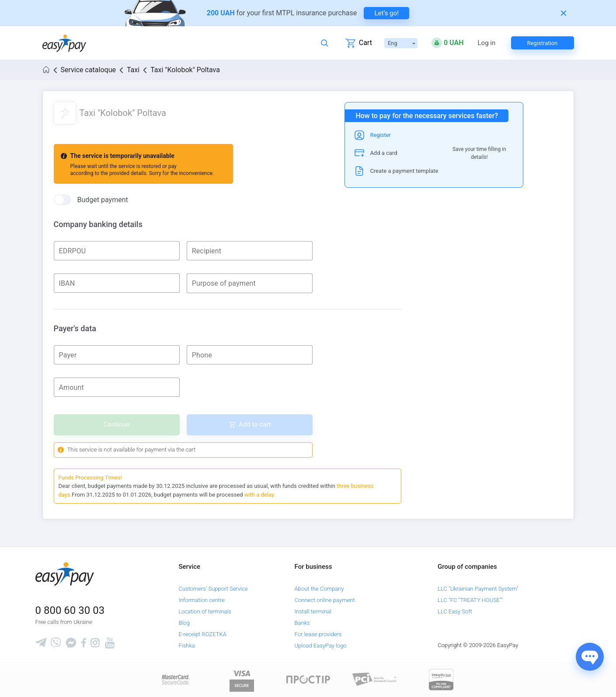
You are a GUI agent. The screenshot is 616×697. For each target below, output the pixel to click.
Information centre (201, 600)
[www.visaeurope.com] (242, 679)
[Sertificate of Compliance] (375, 679)
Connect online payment (325, 600)
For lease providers (318, 634)
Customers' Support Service (213, 589)
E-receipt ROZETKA (202, 634)
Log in (487, 43)
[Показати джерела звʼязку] (590, 657)
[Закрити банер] (564, 13)
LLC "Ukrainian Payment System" (478, 589)
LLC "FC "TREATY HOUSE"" (470, 600)
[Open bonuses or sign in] (448, 43)
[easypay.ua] (64, 43)
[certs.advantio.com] (441, 679)
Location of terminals (205, 611)
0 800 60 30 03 (70, 610)
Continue (117, 424)
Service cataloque (88, 70)
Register (380, 135)
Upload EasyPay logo (321, 646)
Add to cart (255, 424)
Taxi (133, 70)
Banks (302, 623)
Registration (543, 43)
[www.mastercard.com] (175, 679)
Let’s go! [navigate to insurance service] (387, 13)
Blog (184, 623)
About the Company (319, 589)
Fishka (186, 646)
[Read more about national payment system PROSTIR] (308, 679)
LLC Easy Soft (455, 611)
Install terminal (313, 611)
